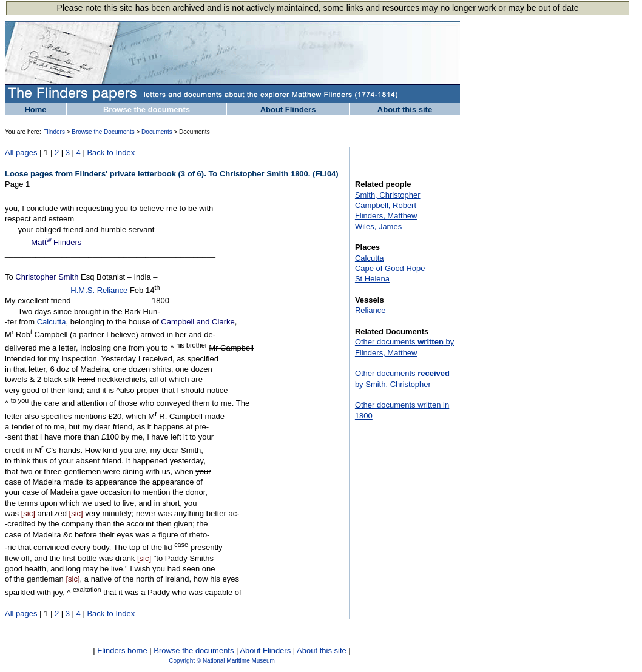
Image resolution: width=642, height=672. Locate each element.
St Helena (372, 279)
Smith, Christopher (388, 195)
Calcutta (52, 322)
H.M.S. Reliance (99, 290)
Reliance (370, 310)
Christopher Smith (47, 277)
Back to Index (111, 153)
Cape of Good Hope (390, 268)
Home (35, 109)
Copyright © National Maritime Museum (222, 661)
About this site (405, 109)
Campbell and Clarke (198, 322)
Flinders (54, 132)
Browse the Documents (103, 132)
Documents (157, 132)
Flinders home (122, 650)
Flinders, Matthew (386, 216)
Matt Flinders (56, 242)
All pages (21, 153)
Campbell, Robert (386, 205)
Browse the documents (147, 109)
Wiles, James (378, 227)
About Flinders (288, 109)
